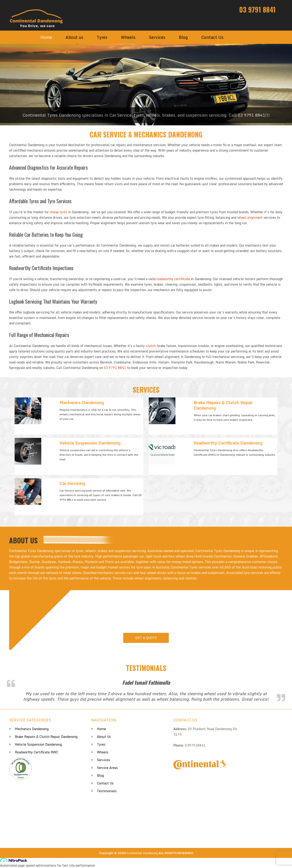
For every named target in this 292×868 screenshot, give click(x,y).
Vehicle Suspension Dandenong (90, 443)
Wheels (128, 37)
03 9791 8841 (257, 10)
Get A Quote (146, 638)
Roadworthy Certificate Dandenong (228, 443)
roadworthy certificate (173, 279)
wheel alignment (250, 217)
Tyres (102, 37)
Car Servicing (72, 483)
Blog (183, 37)
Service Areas (107, 768)
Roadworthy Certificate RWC (36, 752)
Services (157, 37)
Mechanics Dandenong (82, 402)
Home (46, 37)
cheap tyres (59, 212)
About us (74, 37)
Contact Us (212, 37)
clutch (151, 346)
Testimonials (107, 791)
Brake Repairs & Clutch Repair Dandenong (223, 405)
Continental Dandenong (142, 853)
